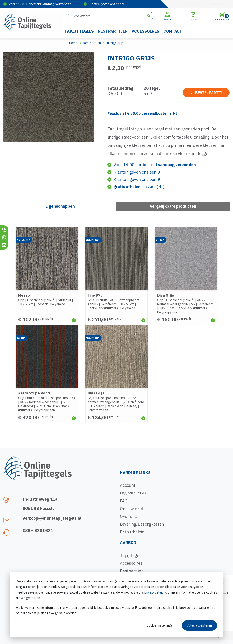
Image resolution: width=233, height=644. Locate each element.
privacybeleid (154, 592)
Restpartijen (113, 31)
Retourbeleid (132, 532)
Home (73, 43)
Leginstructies (133, 493)
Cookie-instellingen (160, 625)
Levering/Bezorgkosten (142, 524)
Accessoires (146, 31)
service (193, 16)
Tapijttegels (79, 31)
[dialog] (116, 605)
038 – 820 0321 (38, 530)
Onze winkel (131, 509)
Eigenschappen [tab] (60, 206)
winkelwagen (222, 16)
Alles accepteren (200, 625)
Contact (173, 31)
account (167, 16)
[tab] (173, 206)
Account (128, 485)
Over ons (128, 516)
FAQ (124, 501)
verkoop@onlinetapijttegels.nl (52, 518)
